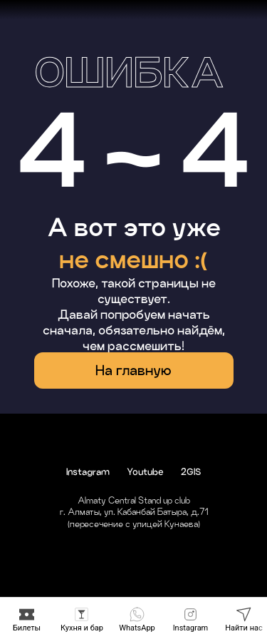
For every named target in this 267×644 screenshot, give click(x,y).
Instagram (88, 471)
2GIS (191, 471)
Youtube (145, 471)
